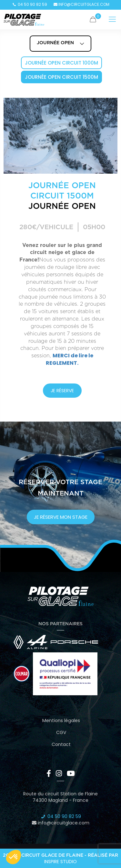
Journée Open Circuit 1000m (61, 63)
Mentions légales (61, 720)
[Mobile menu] (112, 19)
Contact (61, 744)
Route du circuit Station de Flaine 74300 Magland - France (60, 797)
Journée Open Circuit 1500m (61, 77)
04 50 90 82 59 (30, 4)
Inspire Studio (60, 862)
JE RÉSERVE (62, 391)
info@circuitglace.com (81, 4)
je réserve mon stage (61, 517)
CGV (61, 732)
